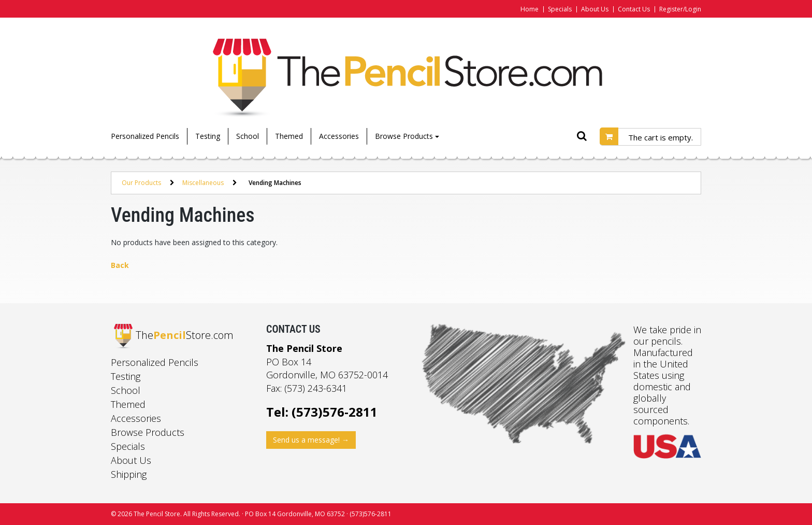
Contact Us (634, 9)
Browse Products (407, 136)
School (248, 136)
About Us (595, 9)
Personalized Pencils (145, 136)
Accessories (339, 136)
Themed (289, 136)
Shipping (129, 474)
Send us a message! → (311, 440)
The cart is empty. (661, 137)
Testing (208, 136)
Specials (560, 9)
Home (530, 9)
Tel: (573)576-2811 (322, 412)
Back (120, 265)
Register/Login (680, 9)
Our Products (141, 183)
